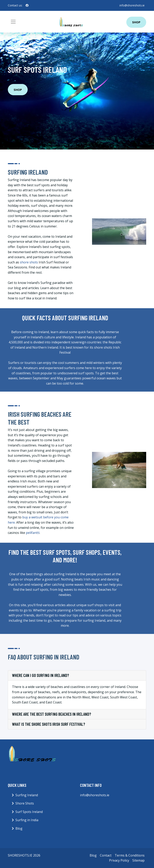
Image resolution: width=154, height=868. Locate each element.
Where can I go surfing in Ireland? (41, 675)
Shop (136, 22)
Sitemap (138, 860)
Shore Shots (25, 803)
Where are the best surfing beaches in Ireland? (52, 714)
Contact (106, 855)
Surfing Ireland (27, 795)
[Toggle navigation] (13, 22)
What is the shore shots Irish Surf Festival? (49, 724)
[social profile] (27, 5)
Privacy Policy (119, 860)
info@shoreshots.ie (132, 5)
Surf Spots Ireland (29, 812)
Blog (19, 828)
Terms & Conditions (130, 855)
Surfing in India (27, 820)
